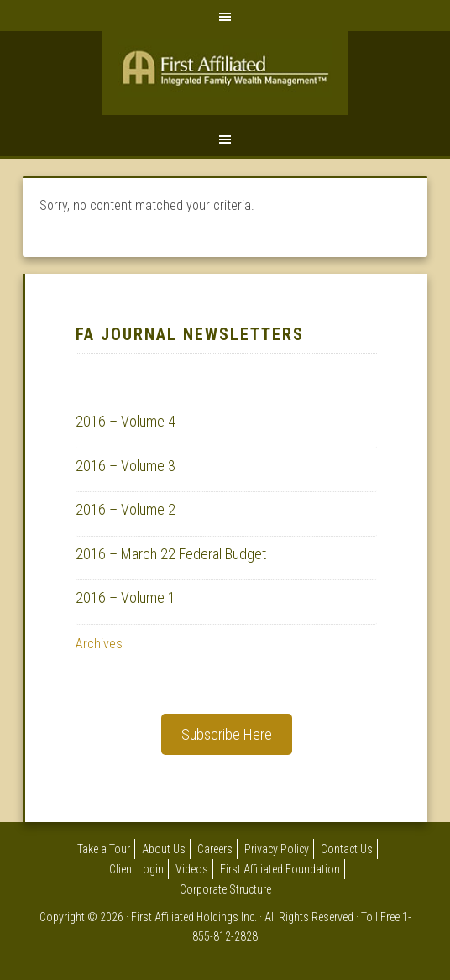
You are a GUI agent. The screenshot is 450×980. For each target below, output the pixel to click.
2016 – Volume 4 (126, 421)
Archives (99, 644)
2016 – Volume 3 (126, 466)
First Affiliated (225, 77)
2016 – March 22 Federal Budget (171, 554)
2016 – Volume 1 (126, 597)
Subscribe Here (227, 734)
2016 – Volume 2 (126, 509)
